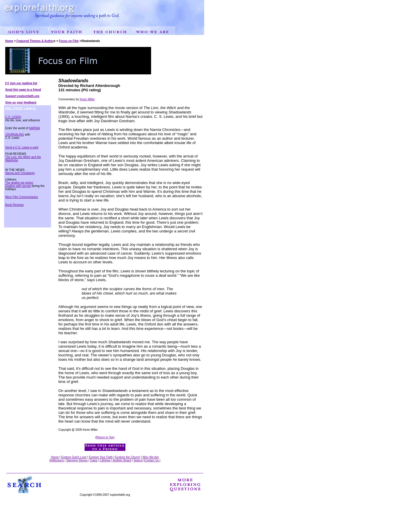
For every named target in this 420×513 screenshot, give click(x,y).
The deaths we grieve (19, 183)
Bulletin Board (121, 460)
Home (9, 41)
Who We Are (150, 457)
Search (138, 460)
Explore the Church (128, 457)
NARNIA (34, 128)
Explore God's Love (74, 457)
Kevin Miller (87, 99)
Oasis (94, 460)
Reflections (56, 460)
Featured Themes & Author (35, 41)
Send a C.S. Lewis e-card (22, 147)
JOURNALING (15, 135)
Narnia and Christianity (20, 173)
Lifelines (105, 460)
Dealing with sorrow (18, 186)
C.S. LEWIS (13, 117)
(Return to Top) (105, 437)
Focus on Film (69, 41)
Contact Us (152, 460)
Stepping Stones (77, 460)
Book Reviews (14, 205)
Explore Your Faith (101, 457)
